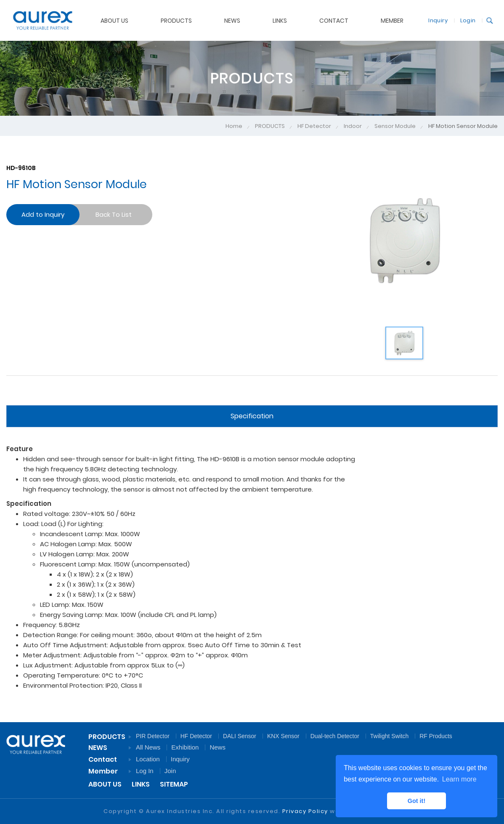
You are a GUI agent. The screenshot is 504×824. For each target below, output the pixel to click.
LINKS (141, 784)
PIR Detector (153, 736)
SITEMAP (174, 784)
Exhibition (185, 747)
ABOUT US (105, 784)
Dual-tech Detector (335, 736)
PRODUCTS (270, 126)
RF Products (436, 736)
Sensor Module (395, 126)
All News (148, 747)
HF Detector (314, 126)
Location (148, 759)
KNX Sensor (283, 736)
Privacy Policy (305, 811)
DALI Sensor (240, 736)
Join (170, 771)
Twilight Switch (389, 736)
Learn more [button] (459, 779)
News (218, 747)
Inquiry (433, 20)
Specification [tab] (252, 416)
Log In (145, 771)
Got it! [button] (416, 801)
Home (234, 126)
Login (463, 20)
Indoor (353, 126)
